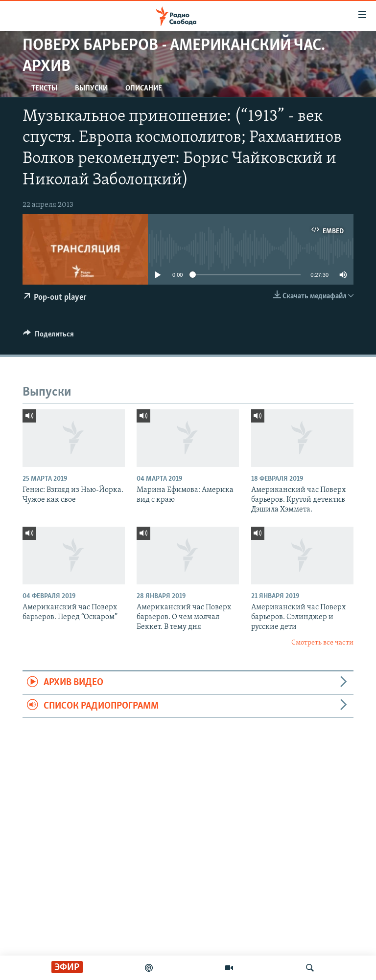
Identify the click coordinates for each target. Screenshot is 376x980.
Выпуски (91, 89)
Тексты (44, 89)
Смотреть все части (322, 643)
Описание (144, 89)
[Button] (48, 336)
